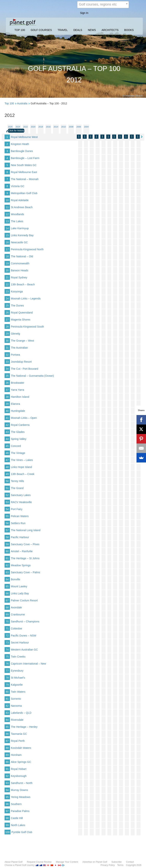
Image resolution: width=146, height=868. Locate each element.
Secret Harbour (20, 643)
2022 (25, 127)
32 (7, 355)
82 (7, 706)
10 (7, 200)
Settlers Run (18, 523)
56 (7, 523)
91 (7, 769)
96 (7, 804)
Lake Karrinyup (20, 228)
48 (7, 467)
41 (7, 418)
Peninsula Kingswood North (27, 249)
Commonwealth (20, 263)
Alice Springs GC (21, 762)
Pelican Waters (20, 516)
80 (7, 692)
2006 (79, 127)
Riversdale (17, 720)
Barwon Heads (20, 270)
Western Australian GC (24, 650)
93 (7, 783)
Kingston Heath (20, 144)
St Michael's (18, 678)
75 (7, 657)
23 (7, 291)
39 (7, 404)
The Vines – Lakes (22, 460)
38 (7, 397)
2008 (71, 127)
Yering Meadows (21, 797)
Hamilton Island (20, 397)
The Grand (17, 488)
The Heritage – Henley (24, 727)
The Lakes (17, 221)
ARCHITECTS (110, 30)
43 (7, 432)
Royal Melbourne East (24, 172)
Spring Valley (19, 439)
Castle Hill (17, 818)
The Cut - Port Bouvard (25, 369)
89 (7, 755)
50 (7, 481)
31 (7, 348)
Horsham (16, 755)
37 (7, 390)
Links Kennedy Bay (22, 235)
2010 (63, 127)
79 (7, 685)
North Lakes (18, 825)
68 (7, 607)
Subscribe (116, 862)
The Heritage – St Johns (25, 558)
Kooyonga (17, 291)
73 (7, 643)
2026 (10, 127)
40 (7, 411)
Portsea (15, 355)
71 (7, 629)
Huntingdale (18, 411)
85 (7, 727)
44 (7, 439)
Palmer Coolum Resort (24, 600)
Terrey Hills (17, 481)
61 (7, 558)
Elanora (15, 404)
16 (7, 242)
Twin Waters (18, 692)
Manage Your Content (67, 862)
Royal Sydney (19, 277)
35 (7, 376)
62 (7, 565)
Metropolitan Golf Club (24, 193)
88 (7, 748)
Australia (22, 103)
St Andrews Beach (22, 207)
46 (7, 453)
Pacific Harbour (20, 537)
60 (7, 551)
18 (7, 256)
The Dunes (17, 306)
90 (7, 762)
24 (7, 299)
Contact (130, 862)
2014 (56, 127)
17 (7, 249)
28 (7, 327)
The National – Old (22, 256)
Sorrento (16, 699)
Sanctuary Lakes (21, 495)
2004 (86, 127)
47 (7, 460)
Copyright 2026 (134, 865)
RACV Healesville (21, 502)
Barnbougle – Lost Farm (25, 158)
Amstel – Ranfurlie (22, 551)
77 (7, 671)
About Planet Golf (13, 862)
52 (7, 495)
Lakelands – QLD (21, 713)
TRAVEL (63, 30)
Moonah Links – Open (24, 418)
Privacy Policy (108, 865)
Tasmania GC (19, 734)
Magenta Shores (21, 320)
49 (7, 474)
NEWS (92, 30)
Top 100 (9, 103)
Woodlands (17, 214)
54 (7, 509)
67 (7, 600)
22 (7, 284)
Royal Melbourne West (24, 137)
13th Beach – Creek (23, 474)
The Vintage (18, 453)
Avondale (16, 607)
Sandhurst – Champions (25, 621)
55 (7, 516)
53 (7, 502)
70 (7, 621)
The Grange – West (22, 341)
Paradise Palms (20, 811)
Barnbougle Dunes (22, 151)
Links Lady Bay (20, 593)
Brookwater (18, 383)
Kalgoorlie (17, 685)
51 (7, 488)
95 (7, 797)
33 (7, 362)
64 (7, 579)
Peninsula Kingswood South (27, 327)
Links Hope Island (21, 467)
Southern (16, 804)
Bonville (15, 579)
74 (7, 650)
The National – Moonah (25, 179)
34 (7, 369)
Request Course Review (39, 862)
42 (7, 425)
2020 (33, 127)
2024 (18, 127)
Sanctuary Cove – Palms (25, 572)
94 (7, 790)
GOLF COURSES (41, 30)
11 (7, 207)
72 (7, 636)
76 (7, 664)
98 (7, 818)
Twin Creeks (18, 657)
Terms (120, 865)
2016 (48, 127)
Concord (16, 446)
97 (7, 811)
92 (7, 776)
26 (7, 313)
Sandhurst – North (22, 783)
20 (7, 270)
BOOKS (129, 30)
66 (7, 593)
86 (7, 734)
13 (7, 221)
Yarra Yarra (17, 390)
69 (7, 614)
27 (7, 320)
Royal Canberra (20, 425)
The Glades (18, 432)
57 (7, 530)
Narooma (16, 706)
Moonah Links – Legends (26, 299)
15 (7, 235)
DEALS (78, 30)
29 (7, 334)
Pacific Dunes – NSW (24, 636)
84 (7, 720)
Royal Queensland (22, 313)
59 (7, 544)
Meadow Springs (21, 565)
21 (7, 277)
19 (7, 263)
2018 (41, 127)
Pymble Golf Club (22, 832)
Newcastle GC (19, 242)
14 (7, 228)
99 (7, 825)
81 (7, 699)
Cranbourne (18, 614)
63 (7, 572)
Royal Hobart (19, 769)
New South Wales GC (24, 165)
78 (7, 678)
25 (7, 306)
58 (7, 537)
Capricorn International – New (28, 664)
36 (7, 383)
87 (7, 741)
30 (7, 341)
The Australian (19, 348)
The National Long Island (26, 530)
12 (7, 214)
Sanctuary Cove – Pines (25, 544)
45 (7, 446)
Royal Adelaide (20, 200)
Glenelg (15, 334)
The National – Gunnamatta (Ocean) (32, 376)
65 (7, 586)
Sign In (84, 13)
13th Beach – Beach (23, 284)
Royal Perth (18, 741)
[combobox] (103, 5)
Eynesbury (17, 671)
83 (7, 713)
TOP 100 (20, 30)
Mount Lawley (19, 586)
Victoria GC (18, 186)
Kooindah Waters (21, 748)
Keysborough (19, 776)
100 (8, 832)
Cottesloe (16, 629)
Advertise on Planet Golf (95, 862)
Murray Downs (19, 790)
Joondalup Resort (21, 362)
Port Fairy (17, 509)
